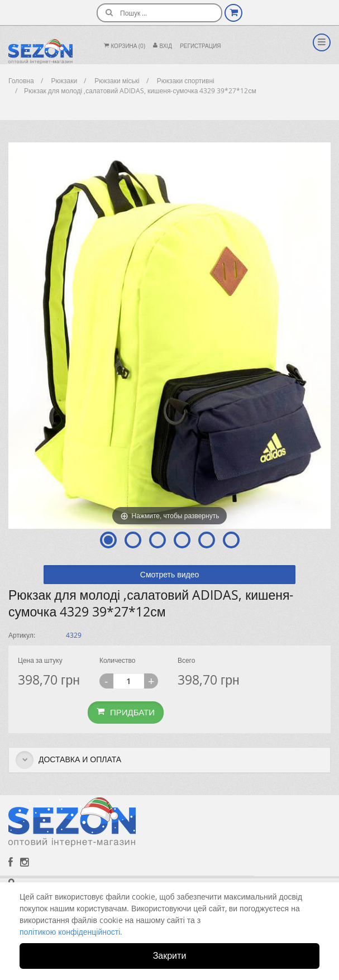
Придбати (126, 712)
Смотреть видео (169, 574)
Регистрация (200, 46)
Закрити (170, 955)
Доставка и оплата (68, 760)
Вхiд (163, 46)
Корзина (125, 46)
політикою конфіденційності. (71, 932)
